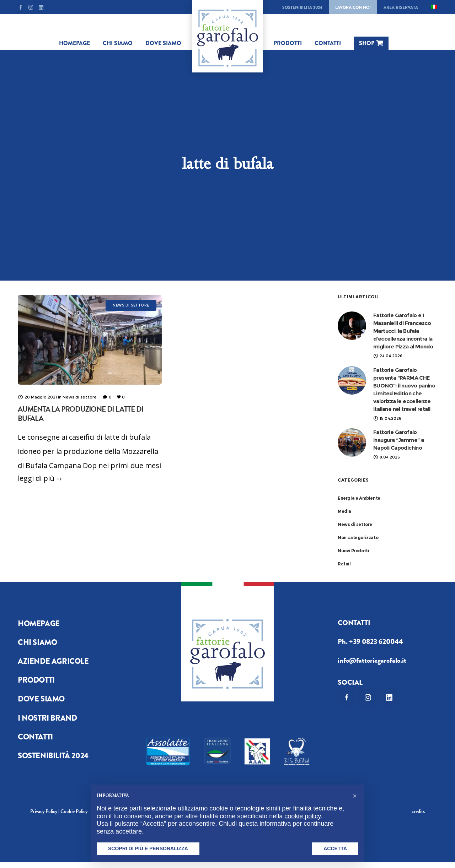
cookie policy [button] (303, 816)
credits (418, 811)
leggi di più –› (40, 478)
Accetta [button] (335, 848)
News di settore (355, 524)
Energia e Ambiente (359, 498)
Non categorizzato (358, 538)
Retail (344, 564)
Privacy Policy (44, 811)
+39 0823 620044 (376, 642)
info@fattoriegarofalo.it (372, 660)
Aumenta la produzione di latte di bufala (81, 414)
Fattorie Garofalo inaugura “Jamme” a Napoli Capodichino (398, 440)
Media (344, 511)
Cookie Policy (74, 811)
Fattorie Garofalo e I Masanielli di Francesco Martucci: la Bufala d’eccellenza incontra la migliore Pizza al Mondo (403, 331)
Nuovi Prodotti (353, 551)
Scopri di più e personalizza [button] (148, 848)
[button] (355, 796)
